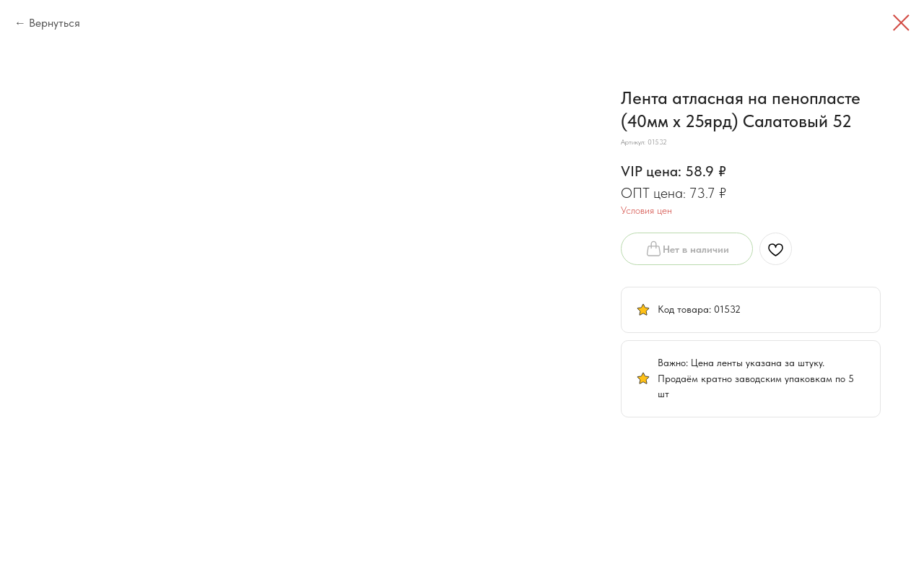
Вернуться (55, 23)
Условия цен (646, 210)
